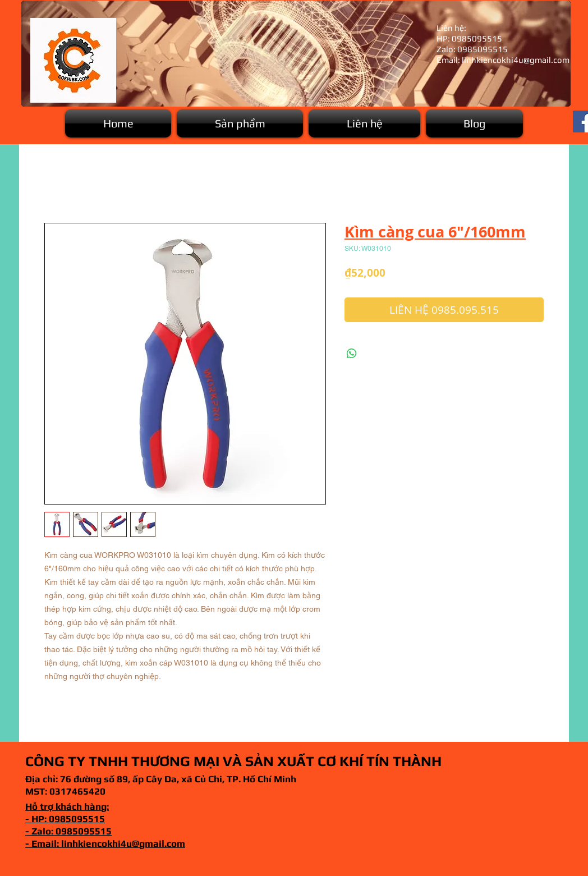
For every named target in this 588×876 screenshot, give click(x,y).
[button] (240, 123)
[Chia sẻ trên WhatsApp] (352, 354)
